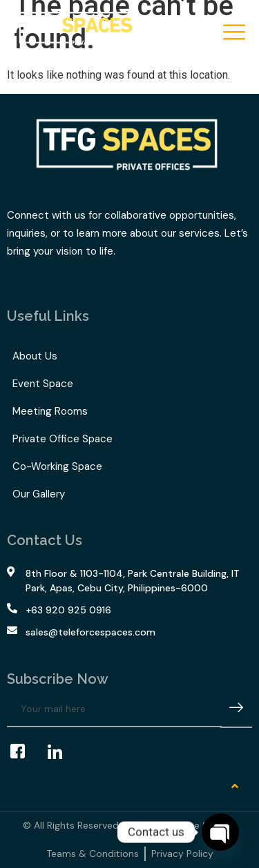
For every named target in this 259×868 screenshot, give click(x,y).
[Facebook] (24, 752)
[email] (114, 709)
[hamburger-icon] (233, 33)
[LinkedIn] (61, 752)
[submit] (236, 710)
